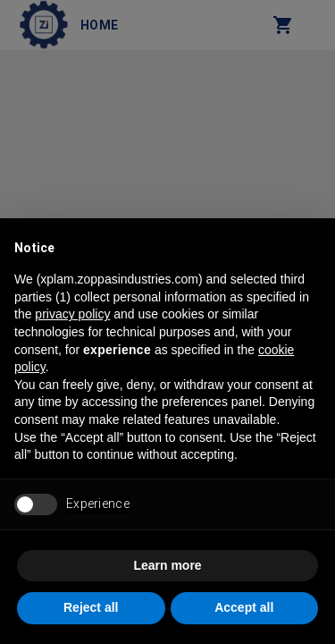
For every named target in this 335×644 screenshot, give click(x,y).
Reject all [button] (91, 607)
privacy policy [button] (72, 314)
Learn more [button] (167, 565)
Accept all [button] (244, 607)
